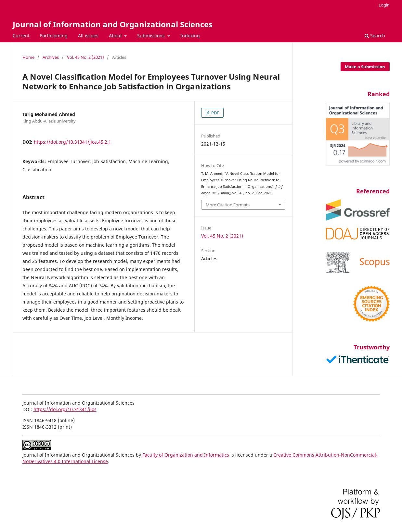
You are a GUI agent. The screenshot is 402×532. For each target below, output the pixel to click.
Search (375, 36)
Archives (51, 57)
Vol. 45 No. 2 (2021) (85, 57)
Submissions (152, 36)
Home (28, 57)
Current (21, 36)
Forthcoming (54, 36)
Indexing (190, 36)
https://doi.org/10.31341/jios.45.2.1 (72, 142)
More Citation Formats (228, 205)
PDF (215, 113)
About (116, 36)
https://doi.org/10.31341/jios (65, 409)
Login (384, 5)
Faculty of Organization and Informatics (186, 455)
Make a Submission (365, 67)
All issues (88, 36)
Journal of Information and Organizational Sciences (113, 24)
